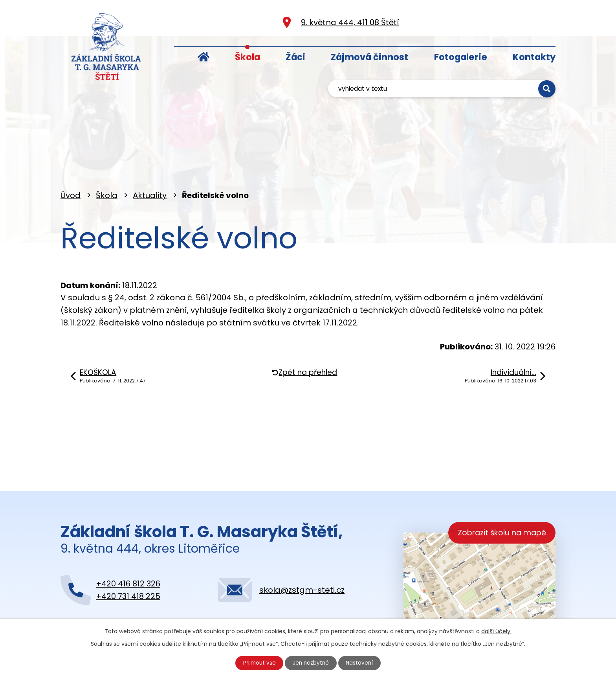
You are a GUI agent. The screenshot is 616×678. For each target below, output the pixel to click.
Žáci (295, 57)
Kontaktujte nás (108, 604)
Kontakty (534, 57)
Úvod (203, 55)
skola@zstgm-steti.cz (302, 555)
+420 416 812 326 (128, 548)
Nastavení (361, 663)
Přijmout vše (258, 663)
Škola (247, 57)
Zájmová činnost (369, 57)
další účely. (496, 630)
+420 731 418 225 (128, 561)
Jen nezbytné (311, 663)
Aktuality (150, 160)
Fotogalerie (461, 57)
